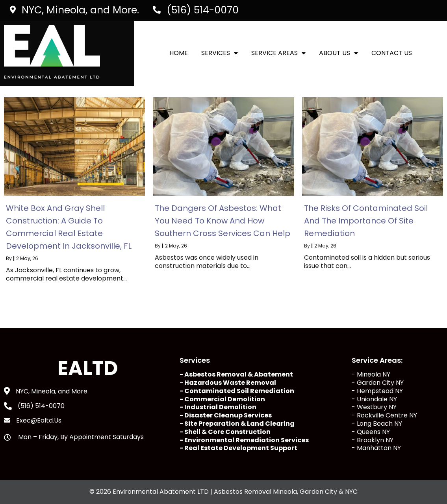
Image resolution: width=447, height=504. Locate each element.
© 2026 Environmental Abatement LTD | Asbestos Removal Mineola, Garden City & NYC (223, 492)
